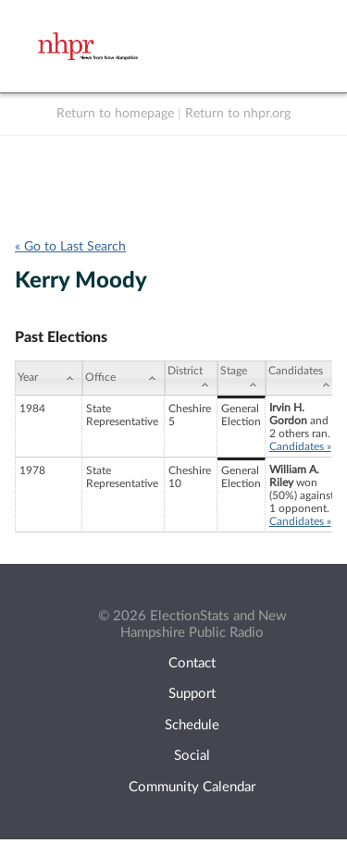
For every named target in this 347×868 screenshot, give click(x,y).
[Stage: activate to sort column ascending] (242, 378)
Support (192, 694)
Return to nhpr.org (238, 114)
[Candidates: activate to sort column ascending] (302, 378)
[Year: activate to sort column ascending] (49, 378)
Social (192, 756)
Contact (192, 663)
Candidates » (300, 446)
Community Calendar (192, 787)
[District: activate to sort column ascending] (191, 378)
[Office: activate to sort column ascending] (124, 378)
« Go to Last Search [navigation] (70, 247)
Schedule (192, 725)
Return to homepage (115, 114)
